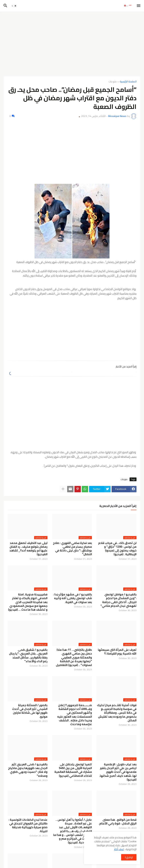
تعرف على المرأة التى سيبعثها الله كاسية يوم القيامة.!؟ (117, 652)
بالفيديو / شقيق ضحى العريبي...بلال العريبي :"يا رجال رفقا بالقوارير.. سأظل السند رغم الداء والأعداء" (28, 656)
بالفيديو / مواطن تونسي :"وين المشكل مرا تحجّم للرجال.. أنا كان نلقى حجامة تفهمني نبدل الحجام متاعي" (118, 600)
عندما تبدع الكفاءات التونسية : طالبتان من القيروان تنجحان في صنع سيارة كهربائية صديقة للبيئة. (28, 825)
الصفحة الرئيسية (128, 82)
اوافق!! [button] (129, 857)
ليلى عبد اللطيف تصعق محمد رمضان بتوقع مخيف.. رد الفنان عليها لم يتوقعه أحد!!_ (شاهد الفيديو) (28, 549)
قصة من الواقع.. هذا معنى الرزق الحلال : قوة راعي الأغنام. (118, 822)
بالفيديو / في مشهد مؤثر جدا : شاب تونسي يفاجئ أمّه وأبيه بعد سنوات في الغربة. (72, 598)
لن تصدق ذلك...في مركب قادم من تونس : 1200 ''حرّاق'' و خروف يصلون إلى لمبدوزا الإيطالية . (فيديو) (117, 549)
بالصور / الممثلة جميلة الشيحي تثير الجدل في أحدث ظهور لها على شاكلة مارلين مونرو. (30, 711)
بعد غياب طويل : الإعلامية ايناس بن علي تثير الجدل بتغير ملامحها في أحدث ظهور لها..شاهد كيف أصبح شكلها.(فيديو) (118, 772)
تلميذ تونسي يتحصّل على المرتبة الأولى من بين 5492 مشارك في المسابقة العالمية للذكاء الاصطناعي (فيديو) (73, 770)
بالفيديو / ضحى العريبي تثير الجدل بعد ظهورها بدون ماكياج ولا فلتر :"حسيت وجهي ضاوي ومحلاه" (28, 770)
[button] (139, 6)
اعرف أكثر (119, 849)
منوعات (113, 82)
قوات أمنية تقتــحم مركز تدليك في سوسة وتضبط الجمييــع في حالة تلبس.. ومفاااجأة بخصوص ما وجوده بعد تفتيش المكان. (117, 713)
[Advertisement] (72, 43)
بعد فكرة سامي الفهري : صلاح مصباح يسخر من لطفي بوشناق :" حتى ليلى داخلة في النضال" (72, 549)
